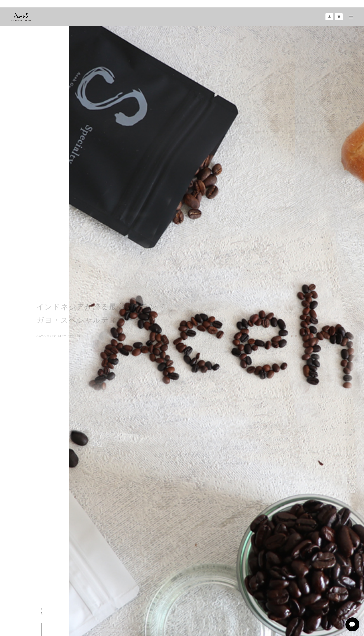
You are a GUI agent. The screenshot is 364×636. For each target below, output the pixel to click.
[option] (200, 318)
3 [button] (355, 610)
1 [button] (344, 610)
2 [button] (349, 610)
